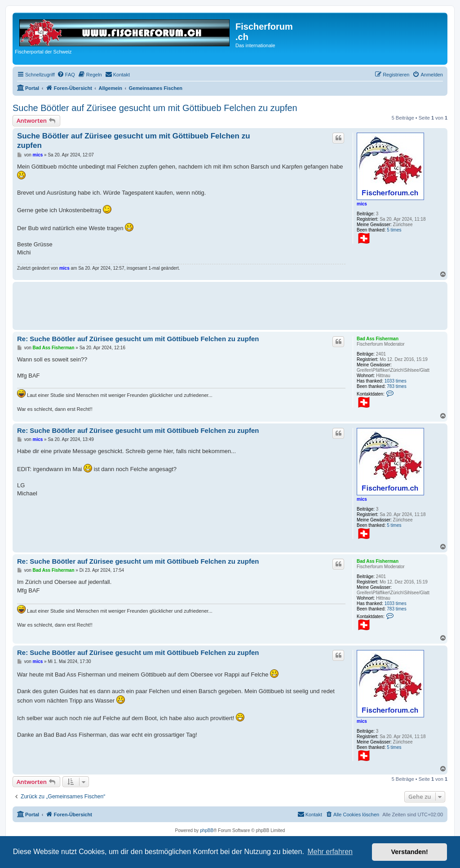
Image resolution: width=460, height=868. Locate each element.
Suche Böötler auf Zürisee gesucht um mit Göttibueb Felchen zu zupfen (155, 108)
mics (362, 204)
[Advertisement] (181, 304)
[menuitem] (66, 75)
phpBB (207, 830)
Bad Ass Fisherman (378, 339)
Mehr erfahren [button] (330, 852)
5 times (394, 230)
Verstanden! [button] (410, 852)
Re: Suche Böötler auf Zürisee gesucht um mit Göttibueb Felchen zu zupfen (138, 339)
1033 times (396, 381)
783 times (396, 386)
